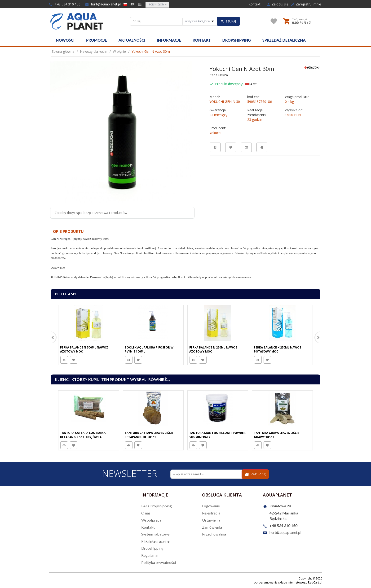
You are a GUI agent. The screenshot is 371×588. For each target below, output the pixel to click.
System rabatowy (155, 534)
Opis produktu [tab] (68, 231)
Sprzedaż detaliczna (284, 40)
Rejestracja (211, 513)
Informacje (169, 40)
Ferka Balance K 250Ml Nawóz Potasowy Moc (278, 349)
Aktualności (132, 40)
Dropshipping (237, 40)
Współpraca (151, 520)
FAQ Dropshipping (157, 506)
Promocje (97, 40)
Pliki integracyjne (155, 541)
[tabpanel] (185, 260)
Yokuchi (215, 133)
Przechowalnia (214, 534)
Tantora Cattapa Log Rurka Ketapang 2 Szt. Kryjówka (83, 435)
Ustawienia (211, 520)
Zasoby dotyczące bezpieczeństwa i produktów (91, 213)
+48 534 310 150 (65, 4)
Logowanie (211, 506)
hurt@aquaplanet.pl (103, 4)
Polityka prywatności (159, 562)
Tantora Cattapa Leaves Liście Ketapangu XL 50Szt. (149, 435)
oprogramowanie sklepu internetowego (281, 582)
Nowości (65, 40)
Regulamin (150, 555)
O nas (146, 513)
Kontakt (254, 4)
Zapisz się (255, 474)
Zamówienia (212, 527)
